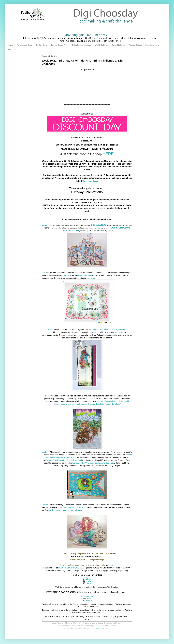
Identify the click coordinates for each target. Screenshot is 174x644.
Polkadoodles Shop (24, 45)
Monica (45, 505)
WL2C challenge (102, 45)
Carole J (89, 598)
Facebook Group (91, 181)
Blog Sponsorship (152, 45)
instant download (85, 275)
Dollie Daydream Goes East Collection (66, 510)
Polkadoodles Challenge (82, 45)
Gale (112, 565)
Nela (89, 581)
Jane (45, 225)
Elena (88, 579)
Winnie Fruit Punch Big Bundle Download (64, 460)
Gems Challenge (118, 45)
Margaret (89, 596)
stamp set (91, 278)
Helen (46, 396)
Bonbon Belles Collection (74, 507)
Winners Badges (135, 45)
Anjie (50, 330)
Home (10, 45)
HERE (108, 154)
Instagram (12, 49)
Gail (43, 273)
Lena (89, 583)
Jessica (89, 600)
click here (95, 628)
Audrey (45, 452)
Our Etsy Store (41, 45)
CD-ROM (65, 275)
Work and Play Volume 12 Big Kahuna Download (93, 463)
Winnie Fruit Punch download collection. (109, 330)
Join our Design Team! (60, 45)
